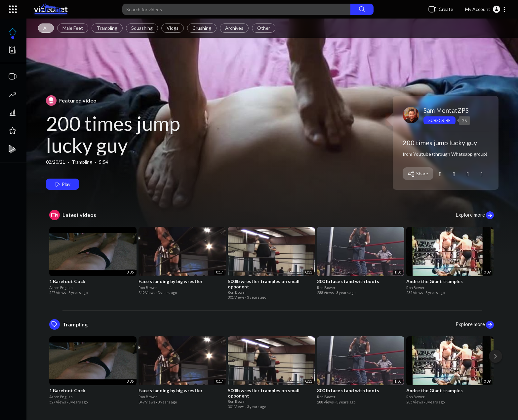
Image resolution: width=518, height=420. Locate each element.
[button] (485, 9)
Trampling (107, 28)
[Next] (496, 356)
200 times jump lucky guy (113, 134)
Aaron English (61, 288)
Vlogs (173, 28)
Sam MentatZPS (446, 110)
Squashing (142, 28)
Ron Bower (148, 288)
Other (264, 28)
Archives (234, 28)
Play (62, 184)
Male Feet (73, 28)
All (46, 28)
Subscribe (439, 120)
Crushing (202, 28)
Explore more (475, 215)
